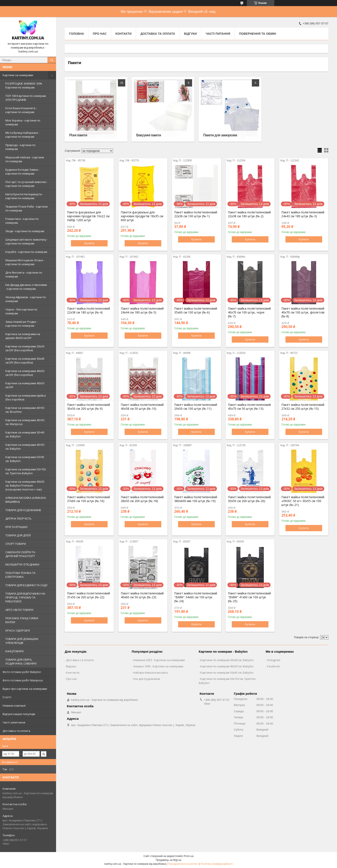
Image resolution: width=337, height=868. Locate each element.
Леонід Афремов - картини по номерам (26, 299)
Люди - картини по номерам (25, 231)
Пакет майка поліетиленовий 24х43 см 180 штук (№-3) (303, 214)
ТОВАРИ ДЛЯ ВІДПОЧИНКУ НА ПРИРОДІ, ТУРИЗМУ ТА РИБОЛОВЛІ (25, 597)
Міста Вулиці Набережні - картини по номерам (22, 135)
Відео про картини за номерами (25, 689)
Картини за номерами (18, 75)
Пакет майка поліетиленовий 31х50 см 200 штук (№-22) (89, 595)
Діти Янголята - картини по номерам (24, 274)
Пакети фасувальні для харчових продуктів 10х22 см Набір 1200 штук (88, 216)
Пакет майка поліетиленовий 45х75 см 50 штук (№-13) (249, 407)
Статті (7, 697)
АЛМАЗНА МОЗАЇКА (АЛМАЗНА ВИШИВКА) (26, 500)
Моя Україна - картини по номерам (23, 122)
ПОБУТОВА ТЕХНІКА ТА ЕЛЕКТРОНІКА (20, 575)
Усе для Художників (147, 679)
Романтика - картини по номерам (22, 221)
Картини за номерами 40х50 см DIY (25, 385)
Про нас (100, 34)
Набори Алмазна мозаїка (150, 673)
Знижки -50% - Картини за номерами (158, 666)
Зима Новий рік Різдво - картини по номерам (22, 324)
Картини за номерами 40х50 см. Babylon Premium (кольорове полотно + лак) (25, 485)
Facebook (274, 666)
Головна (76, 34)
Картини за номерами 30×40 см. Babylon (25, 434)
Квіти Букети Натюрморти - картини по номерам (24, 196)
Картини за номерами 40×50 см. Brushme (25, 410)
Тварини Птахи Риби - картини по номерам (27, 208)
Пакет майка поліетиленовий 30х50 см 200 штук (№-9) (89, 407)
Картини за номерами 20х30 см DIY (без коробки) (25, 348)
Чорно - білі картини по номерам (21, 311)
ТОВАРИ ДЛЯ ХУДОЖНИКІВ (23, 510)
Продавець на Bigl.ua (168, 860)
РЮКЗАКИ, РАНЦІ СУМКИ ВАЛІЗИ (22, 620)
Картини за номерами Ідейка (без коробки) (26, 397)
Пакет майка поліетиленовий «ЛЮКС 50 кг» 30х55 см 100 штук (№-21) (303, 501)
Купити (89, 243)
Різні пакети (78, 135)
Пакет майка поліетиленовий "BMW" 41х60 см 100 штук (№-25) (249, 597)
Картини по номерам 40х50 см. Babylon (227, 666)
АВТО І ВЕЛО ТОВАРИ (19, 610)
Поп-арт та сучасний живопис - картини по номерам (27, 184)
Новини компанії (14, 706)
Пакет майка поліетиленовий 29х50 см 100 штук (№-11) (196, 407)
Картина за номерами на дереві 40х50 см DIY (23, 336)
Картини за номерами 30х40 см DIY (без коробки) (25, 361)
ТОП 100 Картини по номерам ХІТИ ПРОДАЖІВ (26, 98)
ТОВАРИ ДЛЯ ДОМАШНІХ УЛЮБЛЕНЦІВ (22, 641)
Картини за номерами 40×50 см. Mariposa (25, 422)
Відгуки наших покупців (19, 714)
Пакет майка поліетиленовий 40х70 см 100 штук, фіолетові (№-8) (303, 312)
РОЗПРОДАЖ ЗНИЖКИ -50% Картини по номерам (24, 85)
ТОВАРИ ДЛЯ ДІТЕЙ (18, 535)
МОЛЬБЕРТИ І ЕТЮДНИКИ (22, 564)
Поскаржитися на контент (183, 864)
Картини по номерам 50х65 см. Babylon (227, 673)
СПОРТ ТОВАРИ (16, 544)
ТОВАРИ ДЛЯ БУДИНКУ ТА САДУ (26, 585)
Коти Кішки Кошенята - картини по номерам (21, 110)
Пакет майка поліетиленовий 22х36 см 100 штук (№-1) (196, 214)
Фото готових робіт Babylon (22, 672)
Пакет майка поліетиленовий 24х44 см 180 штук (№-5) (142, 310)
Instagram (274, 660)
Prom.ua (189, 856)
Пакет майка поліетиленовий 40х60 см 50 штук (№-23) (142, 595)
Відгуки (190, 34)
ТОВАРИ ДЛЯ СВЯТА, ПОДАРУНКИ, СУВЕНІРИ (21, 662)
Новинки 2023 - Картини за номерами (159, 660)
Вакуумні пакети (149, 135)
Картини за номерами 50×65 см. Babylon (25, 459)
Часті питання (218, 34)
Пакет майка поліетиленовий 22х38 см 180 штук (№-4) (89, 310)
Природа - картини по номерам (20, 147)
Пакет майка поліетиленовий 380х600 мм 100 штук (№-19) (196, 499)
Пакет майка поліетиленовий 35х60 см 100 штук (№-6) (196, 310)
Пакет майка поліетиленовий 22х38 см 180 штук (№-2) (249, 214)
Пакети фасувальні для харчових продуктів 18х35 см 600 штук (142, 216)
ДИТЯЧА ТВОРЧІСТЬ (18, 518)
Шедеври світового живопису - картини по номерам (27, 241)
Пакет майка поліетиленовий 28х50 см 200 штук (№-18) (142, 499)
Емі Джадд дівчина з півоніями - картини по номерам (26, 287)
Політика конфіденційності (217, 864)
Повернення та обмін (258, 34)
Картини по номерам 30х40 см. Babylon (227, 660)
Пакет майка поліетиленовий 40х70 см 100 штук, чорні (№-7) (249, 312)
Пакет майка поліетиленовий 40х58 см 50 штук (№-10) (142, 407)
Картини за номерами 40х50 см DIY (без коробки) (25, 373)
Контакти (123, 34)
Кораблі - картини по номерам (26, 252)
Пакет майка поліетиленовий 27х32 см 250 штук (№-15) (303, 407)
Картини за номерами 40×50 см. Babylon (25, 447)
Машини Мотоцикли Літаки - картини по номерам (25, 262)
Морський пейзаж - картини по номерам (25, 159)
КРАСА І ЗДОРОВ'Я (18, 630)
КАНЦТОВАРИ (14, 651)
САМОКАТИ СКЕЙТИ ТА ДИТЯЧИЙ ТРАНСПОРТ (20, 554)
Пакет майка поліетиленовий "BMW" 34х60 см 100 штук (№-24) (196, 597)
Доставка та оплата (16, 731)
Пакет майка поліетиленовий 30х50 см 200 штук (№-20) (249, 499)
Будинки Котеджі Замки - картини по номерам (22, 172)
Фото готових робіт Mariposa (23, 680)
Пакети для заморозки (220, 135)
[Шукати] (52, 60)
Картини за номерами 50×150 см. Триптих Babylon (26, 471)
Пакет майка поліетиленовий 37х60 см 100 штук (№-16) (89, 499)
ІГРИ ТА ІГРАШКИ (16, 527)
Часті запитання (14, 722)
